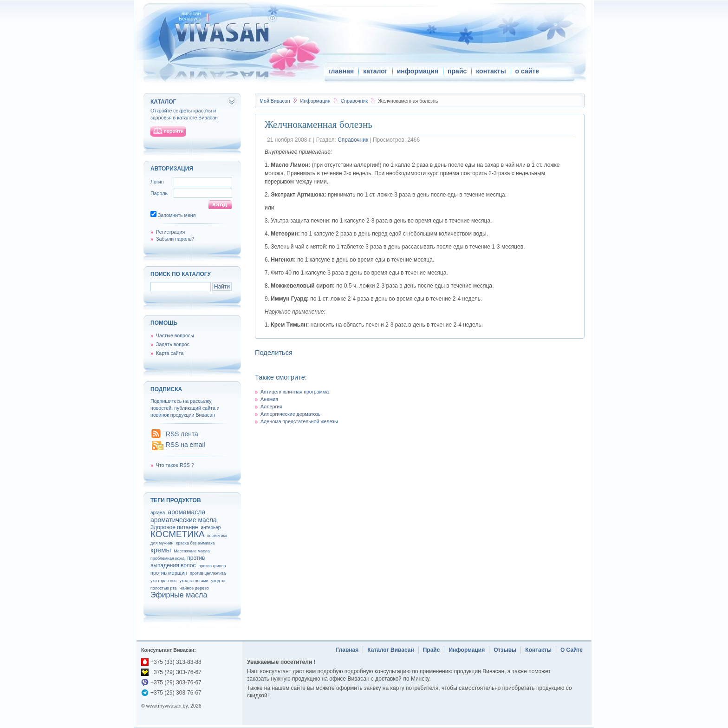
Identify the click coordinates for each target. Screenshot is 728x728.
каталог (375, 71)
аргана (158, 513)
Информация (316, 101)
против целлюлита (208, 573)
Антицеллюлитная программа (295, 392)
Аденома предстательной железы (299, 421)
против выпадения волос (178, 562)
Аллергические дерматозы (291, 414)
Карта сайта (170, 353)
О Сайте (572, 650)
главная (341, 71)
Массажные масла (192, 551)
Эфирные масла (179, 595)
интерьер (211, 528)
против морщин (169, 573)
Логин (157, 182)
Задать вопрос (173, 344)
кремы (161, 550)
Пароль (159, 193)
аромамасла (186, 512)
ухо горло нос (164, 581)
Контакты (538, 650)
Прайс (432, 650)
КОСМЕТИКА (178, 534)
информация (418, 71)
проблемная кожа (167, 558)
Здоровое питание (174, 527)
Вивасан (275, 101)
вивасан (191, 13)
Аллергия (271, 407)
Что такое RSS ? (175, 465)
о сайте (527, 71)
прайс (457, 71)
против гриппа (212, 566)
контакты (491, 71)
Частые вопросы (175, 335)
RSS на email (185, 445)
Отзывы (505, 650)
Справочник (355, 101)
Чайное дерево (194, 588)
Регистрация (170, 232)
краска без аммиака (195, 543)
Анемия (269, 399)
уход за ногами (194, 581)
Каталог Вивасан (391, 650)
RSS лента (182, 434)
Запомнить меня (177, 215)
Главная (347, 650)
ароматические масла (184, 520)
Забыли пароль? (175, 239)
